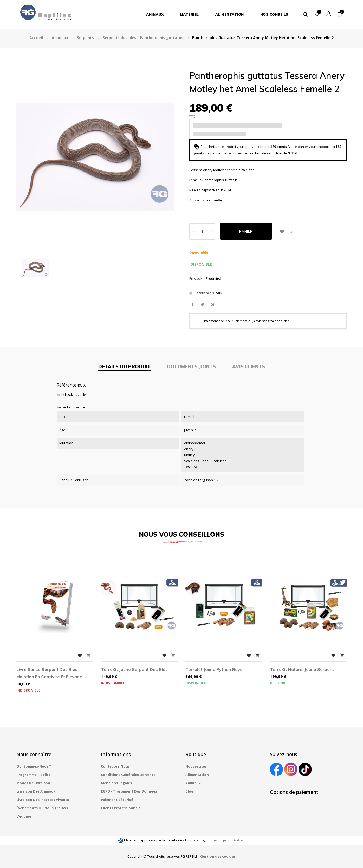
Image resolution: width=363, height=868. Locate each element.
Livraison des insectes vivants (43, 800)
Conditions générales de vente (128, 775)
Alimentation (197, 775)
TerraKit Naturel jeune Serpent (302, 669)
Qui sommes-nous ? (34, 766)
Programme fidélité (34, 775)
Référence (203, 293)
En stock (196, 278)
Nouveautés (196, 766)
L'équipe (24, 816)
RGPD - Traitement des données (129, 791)
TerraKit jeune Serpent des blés (134, 669)
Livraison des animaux (36, 791)
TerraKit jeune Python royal (215, 669)
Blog (189, 791)
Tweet (202, 305)
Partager (193, 305)
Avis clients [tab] (249, 367)
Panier (246, 231)
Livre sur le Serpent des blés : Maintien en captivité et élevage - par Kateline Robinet (51, 674)
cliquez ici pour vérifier (225, 840)
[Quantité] (202, 231)
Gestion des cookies (218, 856)
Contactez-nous (115, 766)
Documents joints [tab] (191, 367)
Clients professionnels (121, 808)
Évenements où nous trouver (42, 808)
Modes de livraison (33, 783)
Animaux (193, 783)
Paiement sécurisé (117, 800)
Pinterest (212, 305)
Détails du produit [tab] (124, 367)
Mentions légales (116, 783)
